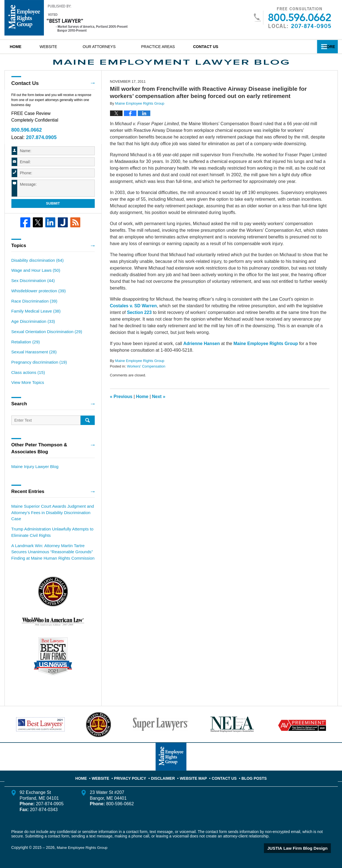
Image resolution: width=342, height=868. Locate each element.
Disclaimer (165, 776)
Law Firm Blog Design (304, 848)
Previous (121, 408)
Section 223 (139, 324)
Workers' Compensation (146, 378)
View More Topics (27, 387)
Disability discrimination (36, 271)
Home (23, 47)
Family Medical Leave (34, 319)
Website (63, 47)
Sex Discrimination (32, 290)
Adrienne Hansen (202, 355)
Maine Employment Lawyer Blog (66, 18)
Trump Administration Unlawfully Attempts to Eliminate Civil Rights (49, 534)
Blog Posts (249, 776)
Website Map (193, 776)
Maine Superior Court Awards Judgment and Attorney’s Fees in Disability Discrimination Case (50, 516)
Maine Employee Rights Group (266, 355)
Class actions (27, 378)
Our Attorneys (114, 47)
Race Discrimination (33, 310)
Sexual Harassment (32, 358)
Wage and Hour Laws (34, 280)
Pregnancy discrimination (37, 368)
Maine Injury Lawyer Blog (33, 471)
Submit (53, 214)
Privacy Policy (135, 776)
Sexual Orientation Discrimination (44, 339)
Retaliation (25, 348)
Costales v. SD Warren (133, 317)
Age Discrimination (32, 329)
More (326, 47)
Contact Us (228, 47)
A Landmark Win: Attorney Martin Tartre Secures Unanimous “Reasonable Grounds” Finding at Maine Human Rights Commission (53, 553)
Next (159, 408)
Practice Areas (173, 47)
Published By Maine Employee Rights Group (292, 18)
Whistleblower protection (37, 300)
